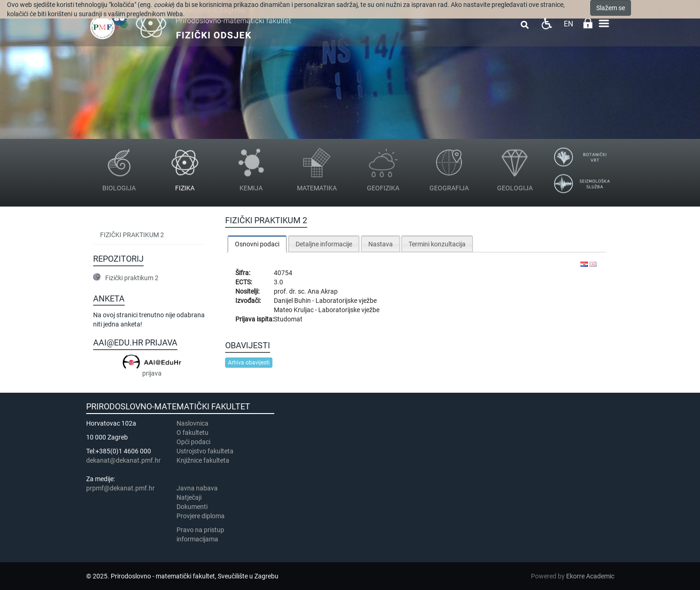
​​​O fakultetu (192, 433)
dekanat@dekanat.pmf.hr (123, 460)
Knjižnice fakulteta (203, 460)
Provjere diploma (201, 516)
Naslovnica (192, 423)
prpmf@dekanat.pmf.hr (120, 488)
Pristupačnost (546, 23)
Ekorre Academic (590, 576)
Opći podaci (193, 442)
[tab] (257, 244)
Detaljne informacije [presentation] (324, 244)
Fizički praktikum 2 (132, 235)
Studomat (288, 319)
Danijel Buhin (293, 301)
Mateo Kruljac (294, 310)
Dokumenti (192, 507)
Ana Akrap (323, 291)
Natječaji (189, 497)
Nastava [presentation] (381, 244)
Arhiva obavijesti (249, 363)
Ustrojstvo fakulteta (205, 451)
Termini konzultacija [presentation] (437, 244)
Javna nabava (197, 488)
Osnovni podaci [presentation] (257, 244)
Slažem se (611, 8)
